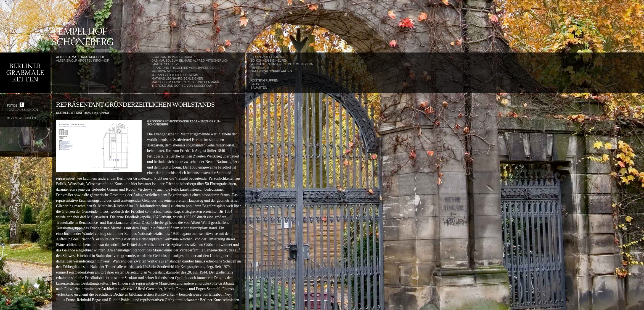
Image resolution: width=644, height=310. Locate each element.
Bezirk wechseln (21, 118)
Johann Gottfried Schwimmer (177, 75)
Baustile (258, 84)
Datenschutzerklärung (271, 71)
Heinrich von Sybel (168, 71)
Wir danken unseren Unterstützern (282, 64)
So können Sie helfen (269, 61)
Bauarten (259, 88)
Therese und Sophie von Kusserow (182, 86)
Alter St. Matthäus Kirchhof (80, 57)
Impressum (260, 68)
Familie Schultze (166, 64)
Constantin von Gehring (173, 57)
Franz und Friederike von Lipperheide (184, 68)
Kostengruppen (264, 80)
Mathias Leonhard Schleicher (177, 78)
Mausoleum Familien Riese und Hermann (185, 82)
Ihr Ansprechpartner (269, 57)
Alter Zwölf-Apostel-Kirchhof (83, 61)
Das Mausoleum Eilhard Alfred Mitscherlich (190, 61)
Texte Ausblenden (22, 110)
